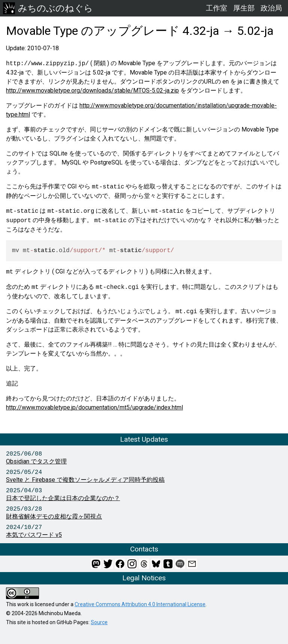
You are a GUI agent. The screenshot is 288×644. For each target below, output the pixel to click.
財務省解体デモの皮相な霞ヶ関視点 (54, 516)
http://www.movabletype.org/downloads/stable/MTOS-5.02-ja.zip (92, 90)
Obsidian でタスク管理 (36, 461)
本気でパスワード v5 (34, 535)
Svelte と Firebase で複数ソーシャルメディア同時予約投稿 (85, 480)
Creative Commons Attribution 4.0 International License (140, 604)
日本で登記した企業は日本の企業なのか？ (63, 498)
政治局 (271, 8)
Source (99, 622)
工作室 (217, 8)
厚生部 (244, 8)
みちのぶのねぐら (48, 8)
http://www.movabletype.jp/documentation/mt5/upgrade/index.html (94, 407)
